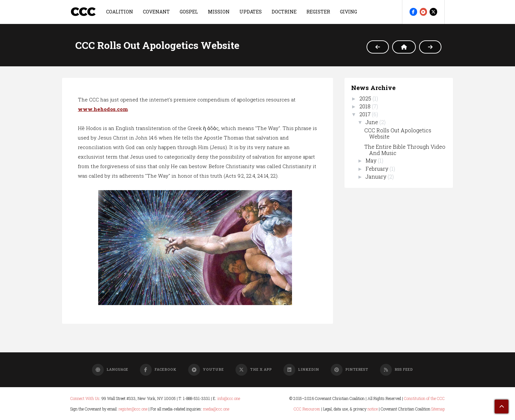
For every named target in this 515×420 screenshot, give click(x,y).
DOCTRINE (284, 12)
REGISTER (318, 12)
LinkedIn (301, 369)
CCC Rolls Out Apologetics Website (398, 133)
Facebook (158, 369)
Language (110, 369)
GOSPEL (189, 12)
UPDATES (251, 12)
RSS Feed (396, 369)
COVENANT (156, 12)
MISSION (219, 12)
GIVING (348, 12)
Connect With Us (85, 398)
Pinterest (349, 369)
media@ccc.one (216, 409)
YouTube (206, 369)
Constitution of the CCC (424, 398)
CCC (83, 11)
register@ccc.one (133, 409)
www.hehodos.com (103, 109)
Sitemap (438, 409)
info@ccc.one (229, 398)
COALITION (120, 12)
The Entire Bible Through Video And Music (405, 150)
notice (373, 409)
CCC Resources (307, 409)
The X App (254, 369)
